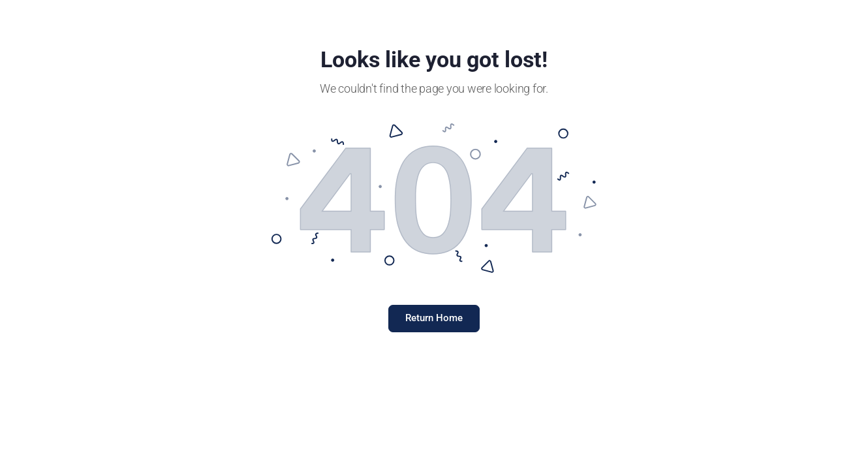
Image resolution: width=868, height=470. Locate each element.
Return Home (434, 318)
